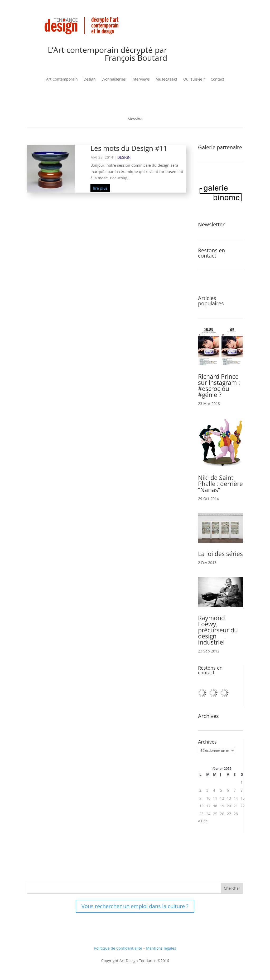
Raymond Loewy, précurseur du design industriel (218, 630)
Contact (217, 80)
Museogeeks (167, 80)
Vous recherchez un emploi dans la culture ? (135, 906)
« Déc (203, 821)
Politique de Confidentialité (118, 948)
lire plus (100, 188)
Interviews (141, 80)
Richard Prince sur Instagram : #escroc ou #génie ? (219, 386)
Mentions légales (161, 948)
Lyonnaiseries (114, 80)
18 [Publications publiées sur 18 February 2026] (215, 806)
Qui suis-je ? (194, 80)
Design (90, 80)
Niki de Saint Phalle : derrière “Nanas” (220, 484)
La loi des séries (220, 554)
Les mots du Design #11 (129, 148)
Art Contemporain (62, 80)
